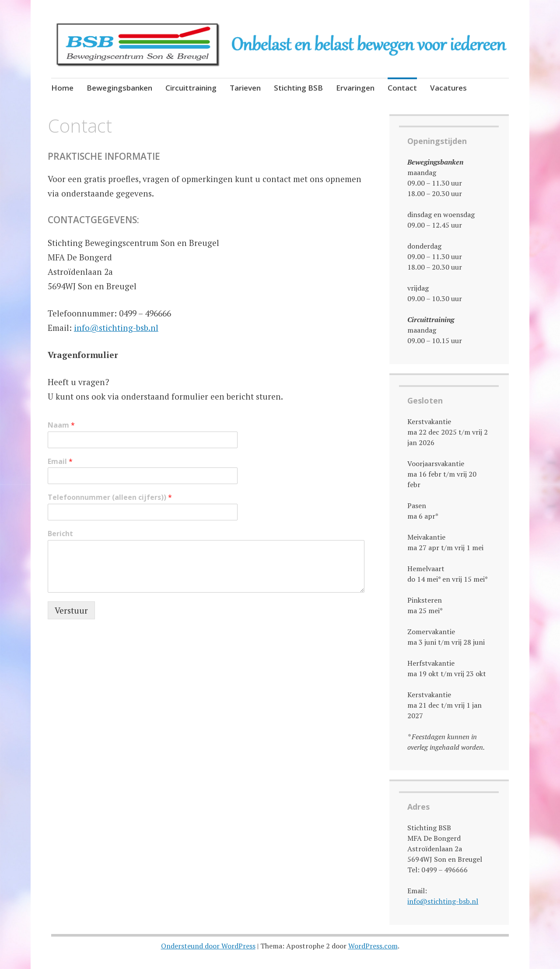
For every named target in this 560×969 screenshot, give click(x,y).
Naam (61, 425)
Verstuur (71, 610)
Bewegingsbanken (119, 88)
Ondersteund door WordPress (208, 946)
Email (60, 462)
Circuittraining (191, 88)
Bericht (60, 534)
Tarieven (245, 88)
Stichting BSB (298, 88)
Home (62, 88)
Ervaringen (355, 88)
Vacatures (448, 88)
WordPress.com (373, 946)
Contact (402, 88)
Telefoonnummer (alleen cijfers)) (110, 497)
